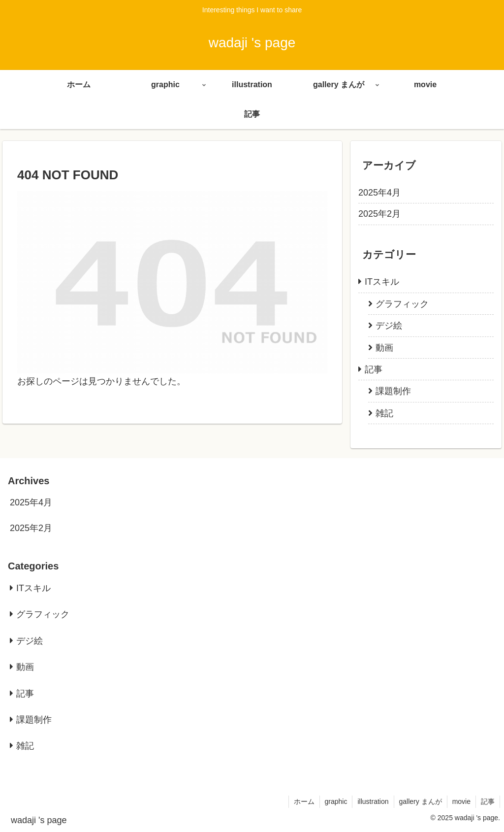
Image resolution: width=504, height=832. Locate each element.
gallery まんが (421, 801)
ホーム (304, 801)
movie (461, 801)
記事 (488, 801)
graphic (336, 801)
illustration (373, 801)
